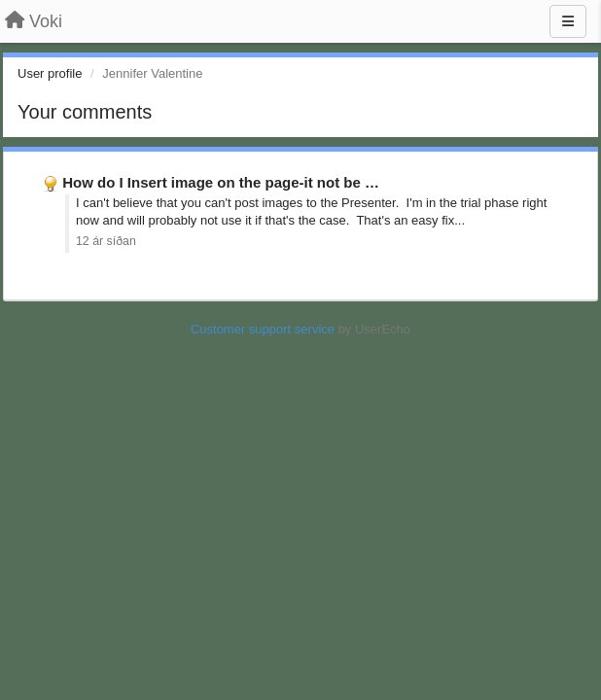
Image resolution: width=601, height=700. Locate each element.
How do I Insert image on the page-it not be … (221, 182)
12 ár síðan (106, 241)
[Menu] (568, 21)
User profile (50, 73)
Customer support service (263, 329)
